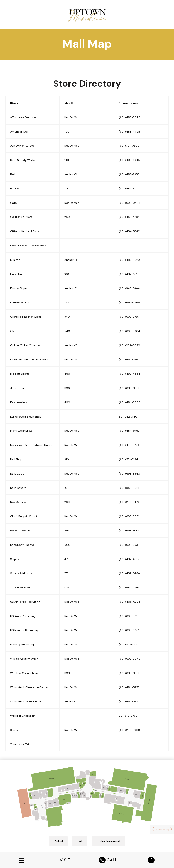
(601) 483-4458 (129, 132)
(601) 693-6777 (129, 630)
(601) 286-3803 (129, 730)
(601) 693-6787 (129, 317)
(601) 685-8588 (129, 388)
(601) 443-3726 (129, 445)
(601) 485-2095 (129, 117)
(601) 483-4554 (129, 374)
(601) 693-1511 (128, 616)
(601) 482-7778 (129, 274)
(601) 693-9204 (129, 331)
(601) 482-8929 (129, 260)
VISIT (65, 860)
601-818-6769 (128, 716)
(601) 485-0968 (130, 359)
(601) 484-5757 (129, 431)
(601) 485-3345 (129, 160)
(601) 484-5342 (129, 231)
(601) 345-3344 (129, 288)
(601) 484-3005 (130, 402)
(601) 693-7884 (129, 531)
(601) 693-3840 (129, 474)
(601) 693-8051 (129, 516)
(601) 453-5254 (129, 217)
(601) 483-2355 (129, 174)
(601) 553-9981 (129, 488)
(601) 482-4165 (129, 559)
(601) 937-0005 (129, 644)
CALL (109, 860)
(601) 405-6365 (129, 602)
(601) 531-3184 (128, 459)
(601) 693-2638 (129, 545)
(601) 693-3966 (129, 302)
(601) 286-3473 (129, 502)
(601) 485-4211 (128, 189)
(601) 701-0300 (129, 146)
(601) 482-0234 (129, 573)
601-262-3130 (128, 417)
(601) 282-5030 (129, 345)
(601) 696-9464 (129, 203)
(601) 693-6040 (130, 659)
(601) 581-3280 (129, 588)
